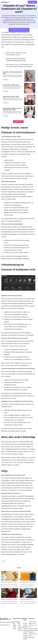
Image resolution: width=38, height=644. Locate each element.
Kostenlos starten (18, 122)
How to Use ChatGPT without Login (33, 634)
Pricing (15, 627)
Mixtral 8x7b (32, 637)
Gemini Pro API (32, 622)
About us (20, 629)
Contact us (20, 630)
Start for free (32, 2)
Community (20, 627)
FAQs (14, 629)
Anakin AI (17, 64)
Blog (19, 622)
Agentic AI (26, 627)
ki (4, 561)
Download (15, 622)
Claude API (26, 632)
